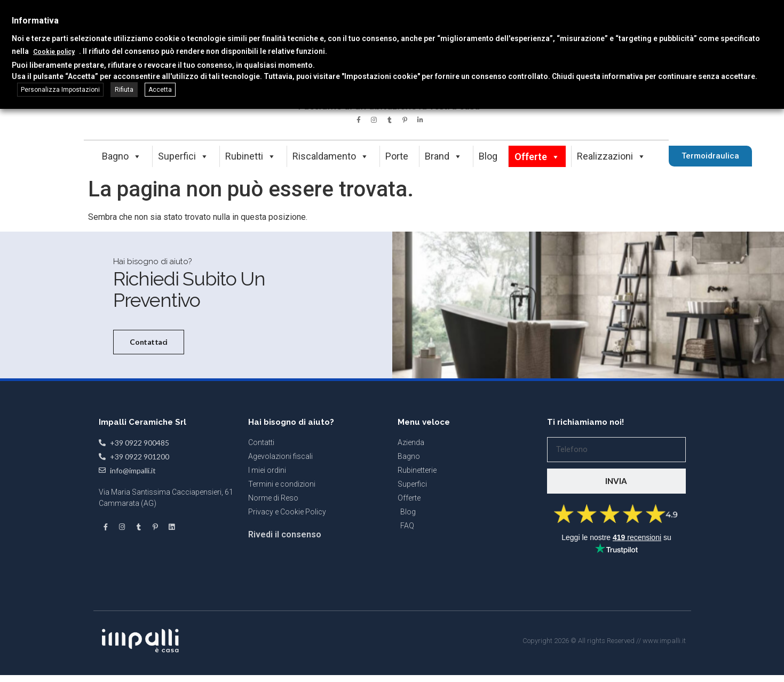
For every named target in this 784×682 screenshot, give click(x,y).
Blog (488, 156)
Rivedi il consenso (285, 660)
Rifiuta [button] (124, 90)
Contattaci (145, 407)
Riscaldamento (331, 156)
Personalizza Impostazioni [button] (60, 90)
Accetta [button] (160, 90)
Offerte (537, 157)
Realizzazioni (611, 156)
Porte (397, 156)
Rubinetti (251, 156)
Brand (444, 156)
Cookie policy (54, 52)
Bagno (122, 156)
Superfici (183, 156)
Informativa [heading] (35, 21)
